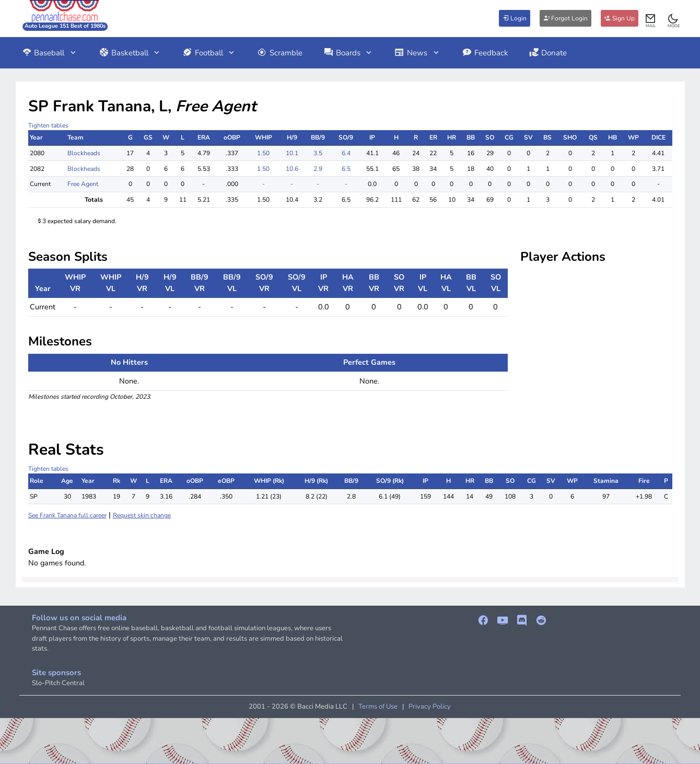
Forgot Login (565, 18)
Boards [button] (348, 53)
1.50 (263, 153)
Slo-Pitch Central (58, 683)
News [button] (417, 53)
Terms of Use (378, 707)
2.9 (318, 169)
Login (515, 18)
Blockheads (84, 153)
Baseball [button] (50, 53)
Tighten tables (48, 125)
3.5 (318, 153)
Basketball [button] (130, 53)
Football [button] (209, 53)
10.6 (292, 169)
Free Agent (83, 184)
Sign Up (620, 18)
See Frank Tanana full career (67, 515)
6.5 (346, 169)
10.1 (292, 153)
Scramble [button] (280, 53)
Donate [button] (548, 53)
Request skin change (142, 515)
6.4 (346, 153)
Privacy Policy (430, 707)
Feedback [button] (485, 53)
